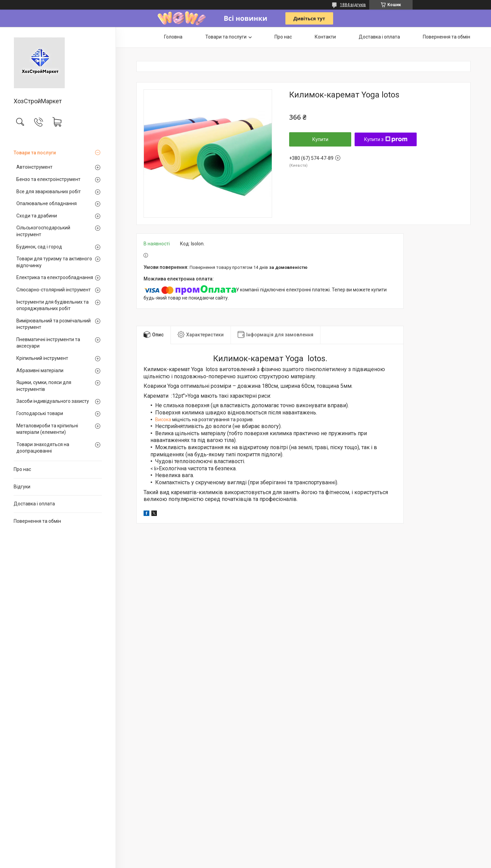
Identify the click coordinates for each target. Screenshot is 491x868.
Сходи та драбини (37, 216)
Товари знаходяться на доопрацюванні (43, 448)
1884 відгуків (353, 5)
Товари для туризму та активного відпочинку (54, 262)
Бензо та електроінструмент (48, 179)
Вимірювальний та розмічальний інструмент (54, 324)
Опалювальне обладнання (47, 203)
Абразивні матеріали (40, 370)
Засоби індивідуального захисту (53, 401)
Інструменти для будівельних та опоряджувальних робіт (53, 305)
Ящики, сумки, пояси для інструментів (44, 386)
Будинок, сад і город (39, 247)
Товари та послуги (35, 153)
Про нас (22, 469)
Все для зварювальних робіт (49, 192)
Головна (173, 37)
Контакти (325, 37)
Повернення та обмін (37, 521)
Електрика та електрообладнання (55, 277)
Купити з (386, 139)
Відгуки (22, 487)
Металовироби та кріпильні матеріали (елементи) (47, 429)
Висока (163, 420)
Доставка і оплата (34, 504)
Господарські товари (40, 413)
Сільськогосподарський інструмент (43, 231)
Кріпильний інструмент (42, 358)
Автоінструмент (34, 167)
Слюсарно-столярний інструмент (54, 290)
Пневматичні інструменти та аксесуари (48, 343)
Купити (320, 139)
